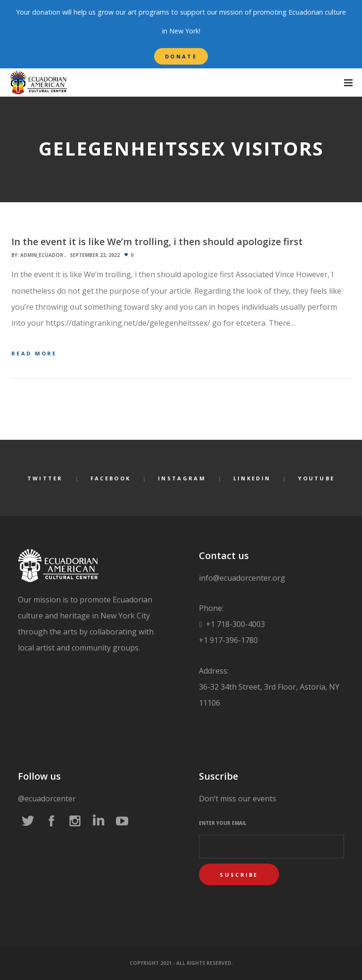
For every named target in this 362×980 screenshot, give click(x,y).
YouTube (316, 478)
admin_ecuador (42, 255)
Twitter (45, 478)
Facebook (111, 478)
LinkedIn (252, 478)
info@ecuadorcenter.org (242, 578)
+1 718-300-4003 (234, 624)
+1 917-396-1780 (228, 640)
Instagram (182, 478)
